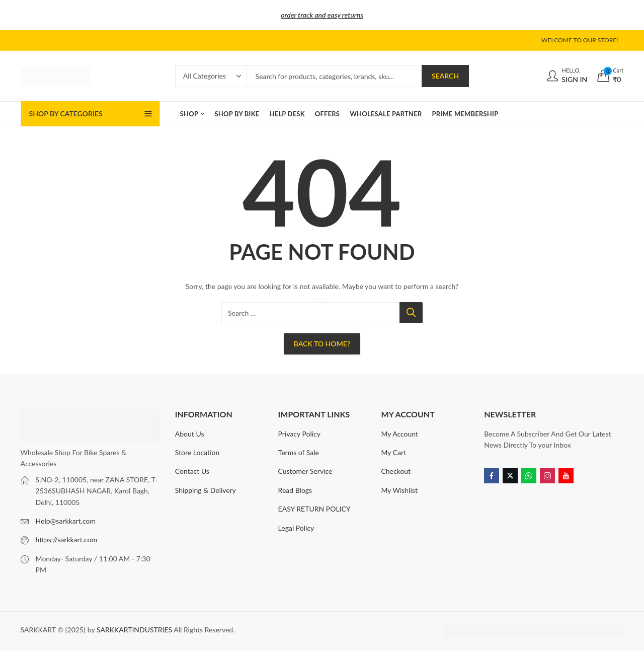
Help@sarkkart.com (66, 521)
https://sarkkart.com (66, 539)
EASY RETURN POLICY (314, 509)
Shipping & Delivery (206, 490)
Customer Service (305, 471)
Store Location (197, 452)
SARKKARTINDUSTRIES (134, 630)
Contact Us (192, 471)
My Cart (393, 452)
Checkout (396, 471)
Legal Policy (296, 528)
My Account (399, 434)
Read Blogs (295, 490)
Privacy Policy (299, 434)
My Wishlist (399, 490)
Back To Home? (322, 344)
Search (445, 76)
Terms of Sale (299, 452)
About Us (190, 434)
